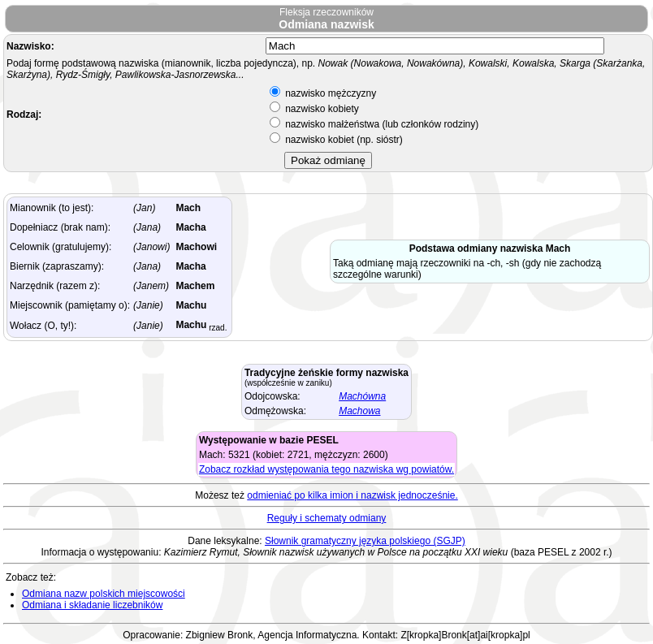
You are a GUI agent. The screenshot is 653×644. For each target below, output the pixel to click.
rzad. (216, 328)
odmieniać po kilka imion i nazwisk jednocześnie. (352, 495)
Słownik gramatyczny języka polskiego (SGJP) (365, 541)
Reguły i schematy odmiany (327, 518)
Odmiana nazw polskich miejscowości (104, 594)
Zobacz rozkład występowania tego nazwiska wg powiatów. (326, 469)
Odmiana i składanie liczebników (92, 605)
